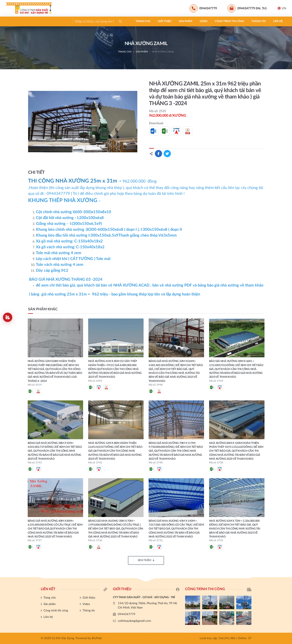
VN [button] (282, 8)
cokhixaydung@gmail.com (134, 621)
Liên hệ (152, 21)
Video (78, 21)
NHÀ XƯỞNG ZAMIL (163, 52)
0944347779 (127, 614)
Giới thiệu (39, 21)
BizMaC (97, 638)
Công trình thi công (103, 21)
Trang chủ (17, 21)
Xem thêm (146, 560)
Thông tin (133, 21)
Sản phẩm (59, 21)
